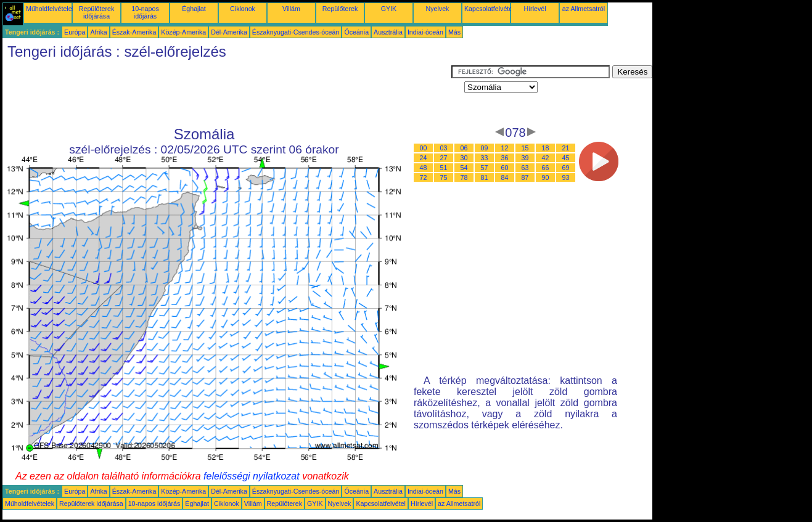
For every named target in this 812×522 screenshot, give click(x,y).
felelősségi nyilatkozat (252, 476)
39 (525, 158)
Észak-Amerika (134, 32)
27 (444, 158)
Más (454, 32)
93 (566, 177)
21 (566, 148)
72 (424, 177)
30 (464, 158)
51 (444, 168)
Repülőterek (340, 9)
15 (525, 148)
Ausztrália (388, 32)
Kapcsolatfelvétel (489, 9)
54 (464, 168)
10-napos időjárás (145, 12)
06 (464, 148)
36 (505, 158)
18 (546, 148)
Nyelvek (438, 9)
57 (485, 168)
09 (485, 148)
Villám (291, 9)
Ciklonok (243, 9)
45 (566, 158)
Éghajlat (194, 9)
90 (546, 177)
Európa (75, 32)
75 (444, 177)
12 (505, 148)
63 (525, 168)
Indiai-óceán (425, 32)
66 (546, 168)
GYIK (389, 9)
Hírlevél (535, 9)
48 (424, 168)
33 (485, 158)
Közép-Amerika (183, 32)
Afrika (98, 32)
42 (546, 158)
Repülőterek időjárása (96, 12)
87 (525, 177)
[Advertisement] (227, 93)
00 (424, 148)
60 (505, 168)
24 (424, 158)
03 (444, 148)
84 (505, 177)
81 (485, 177)
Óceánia (356, 32)
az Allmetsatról (584, 9)
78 (464, 177)
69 (566, 168)
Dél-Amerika (229, 32)
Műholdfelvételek (51, 9)
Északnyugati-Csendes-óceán (296, 32)
